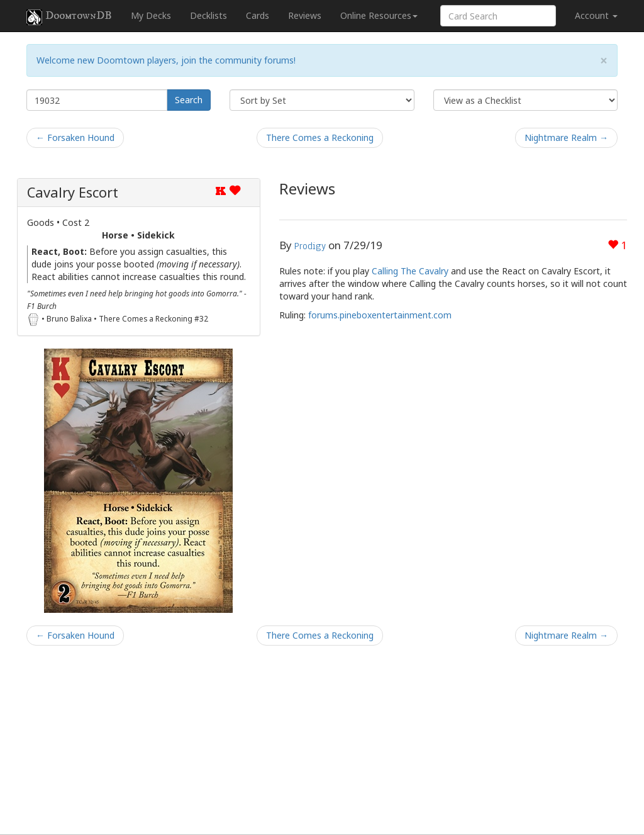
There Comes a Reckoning (320, 137)
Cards (258, 15)
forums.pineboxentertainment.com (380, 315)
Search (189, 100)
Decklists (208, 15)
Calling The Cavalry (410, 271)
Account (596, 15)
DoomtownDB (69, 17)
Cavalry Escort (73, 192)
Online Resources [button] (379, 15)
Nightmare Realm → (566, 137)
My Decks (151, 15)
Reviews (305, 15)
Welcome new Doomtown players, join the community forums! (166, 60)
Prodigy (310, 246)
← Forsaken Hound (75, 137)
